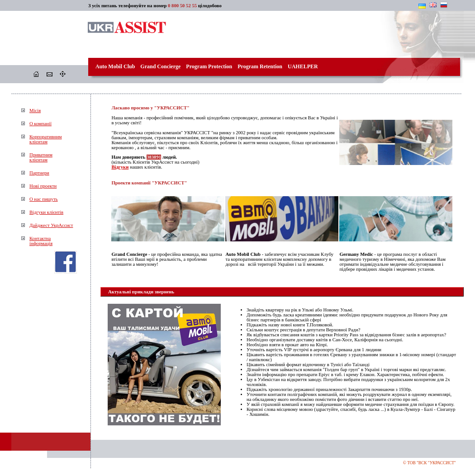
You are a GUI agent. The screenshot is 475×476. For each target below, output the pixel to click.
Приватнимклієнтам (41, 157)
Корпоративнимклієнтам (46, 139)
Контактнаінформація (41, 241)
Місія (35, 111)
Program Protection (209, 66)
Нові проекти (43, 186)
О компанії (40, 124)
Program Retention (260, 66)
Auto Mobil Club (115, 66)
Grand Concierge (160, 66)
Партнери (39, 173)
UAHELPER (303, 66)
